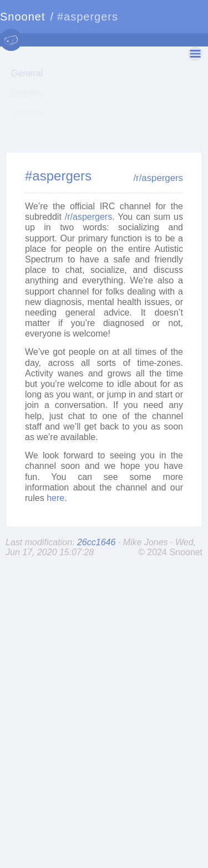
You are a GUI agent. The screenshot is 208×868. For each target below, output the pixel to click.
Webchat (27, 113)
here (55, 563)
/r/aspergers (158, 243)
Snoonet (23, 17)
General (27, 73)
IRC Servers (34, 151)
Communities (35, 132)
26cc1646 (98, 607)
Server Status (36, 171)
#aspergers (58, 241)
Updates (27, 93)
